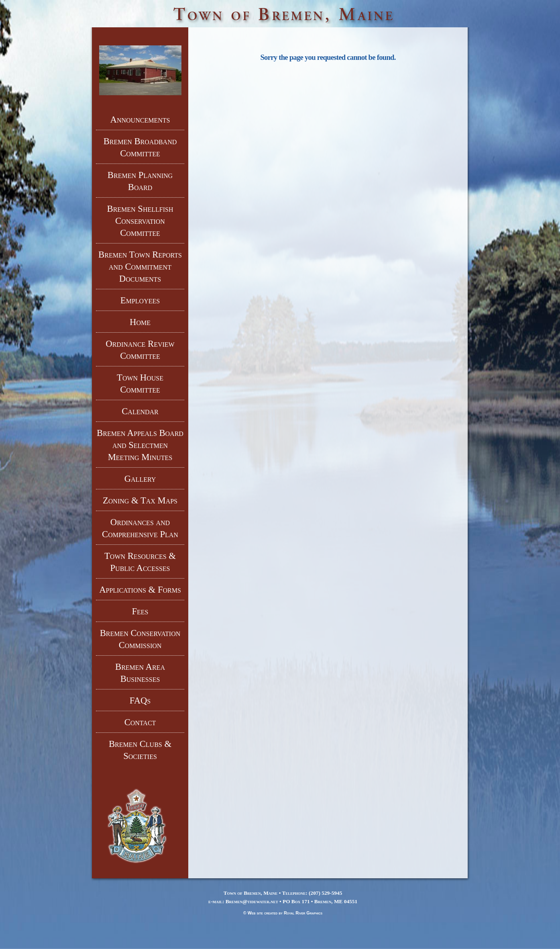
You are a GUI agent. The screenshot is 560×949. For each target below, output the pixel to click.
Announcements (140, 120)
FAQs (140, 701)
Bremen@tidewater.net (252, 901)
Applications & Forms (140, 590)
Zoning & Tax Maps (140, 500)
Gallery (140, 479)
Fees (140, 611)
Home (140, 322)
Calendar (140, 411)
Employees (140, 300)
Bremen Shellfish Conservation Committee (140, 221)
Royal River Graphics (303, 913)
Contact (140, 722)
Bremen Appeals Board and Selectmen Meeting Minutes (140, 445)
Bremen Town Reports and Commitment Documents (140, 267)
